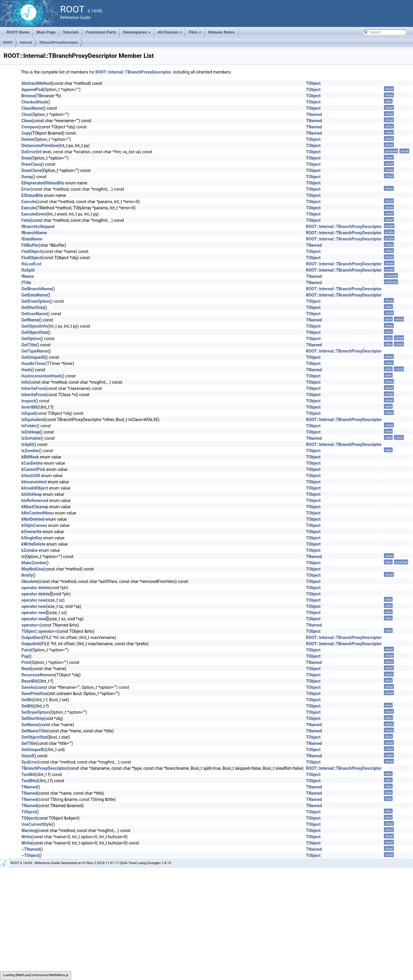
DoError (28, 152)
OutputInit (31, 644)
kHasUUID (31, 476)
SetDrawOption (35, 712)
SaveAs (28, 687)
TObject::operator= (39, 631)
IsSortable (31, 438)
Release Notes (221, 32)
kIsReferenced (35, 501)
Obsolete (30, 581)
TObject (313, 83)
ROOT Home (18, 32)
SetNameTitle (34, 731)
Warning (29, 831)
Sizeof (27, 756)
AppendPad (32, 90)
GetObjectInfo (34, 326)
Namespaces (137, 34)
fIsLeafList (31, 264)
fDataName (32, 239)
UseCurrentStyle (37, 824)
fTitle (26, 283)
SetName (30, 725)
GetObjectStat (34, 332)
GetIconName (34, 314)
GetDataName (34, 295)
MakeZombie (34, 563)
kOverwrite (31, 532)
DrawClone (31, 170)
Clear (26, 114)
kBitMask (30, 457)
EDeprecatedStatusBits (43, 183)
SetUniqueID (33, 750)
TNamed (314, 114)
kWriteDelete (33, 544)
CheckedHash (34, 102)
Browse (28, 96)
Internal (26, 42)
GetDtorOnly (33, 307)
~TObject (30, 855)
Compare (30, 127)
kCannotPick (33, 469)
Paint (26, 650)
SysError (29, 762)
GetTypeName (35, 351)
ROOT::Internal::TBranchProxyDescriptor (133, 72)
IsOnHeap (31, 432)
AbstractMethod (36, 83)
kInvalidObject (35, 488)
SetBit (27, 700)
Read (26, 669)
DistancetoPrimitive (40, 146)
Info (25, 382)
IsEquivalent (33, 420)
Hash (26, 370)
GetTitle (29, 345)
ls (23, 557)
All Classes (170, 34)
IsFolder (29, 426)
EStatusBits (32, 195)
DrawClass (31, 164)
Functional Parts (101, 32)
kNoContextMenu (38, 513)
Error (26, 189)
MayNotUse (32, 569)
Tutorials (71, 32)
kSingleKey (32, 538)
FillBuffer (30, 245)
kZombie (30, 550)
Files (195, 34)
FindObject (31, 251)
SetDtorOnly (33, 718)
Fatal (26, 220)
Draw (26, 158)
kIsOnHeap (32, 494)
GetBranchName (37, 289)
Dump (27, 177)
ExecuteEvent (34, 214)
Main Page (46, 32)
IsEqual (28, 413)
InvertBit (29, 407)
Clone (27, 121)
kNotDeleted (33, 519)
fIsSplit (28, 270)
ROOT (8, 42)
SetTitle (29, 743)
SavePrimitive (34, 694)
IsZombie (30, 451)
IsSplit (27, 444)
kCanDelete (32, 463)
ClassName (32, 108)
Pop (25, 656)
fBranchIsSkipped (38, 227)
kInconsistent (34, 482)
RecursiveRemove (38, 675)
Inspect (28, 401)
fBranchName (34, 233)
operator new (34, 600)
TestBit (28, 775)
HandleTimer (34, 364)
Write (26, 837)
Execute (29, 202)
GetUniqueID (33, 357)
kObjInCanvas (34, 525)
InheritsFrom (33, 388)
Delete (27, 139)
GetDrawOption (35, 301)
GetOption (31, 339)
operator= (30, 625)
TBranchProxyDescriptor (59, 42)
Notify (27, 575)
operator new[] (35, 613)
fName (28, 276)
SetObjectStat (34, 737)
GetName (30, 320)
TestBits (29, 781)
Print (26, 662)
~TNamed (31, 849)
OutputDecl (32, 638)
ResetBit (29, 681)
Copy (26, 133)
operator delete (36, 588)
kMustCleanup (35, 507)
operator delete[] (37, 594)
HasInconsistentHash (41, 376)
